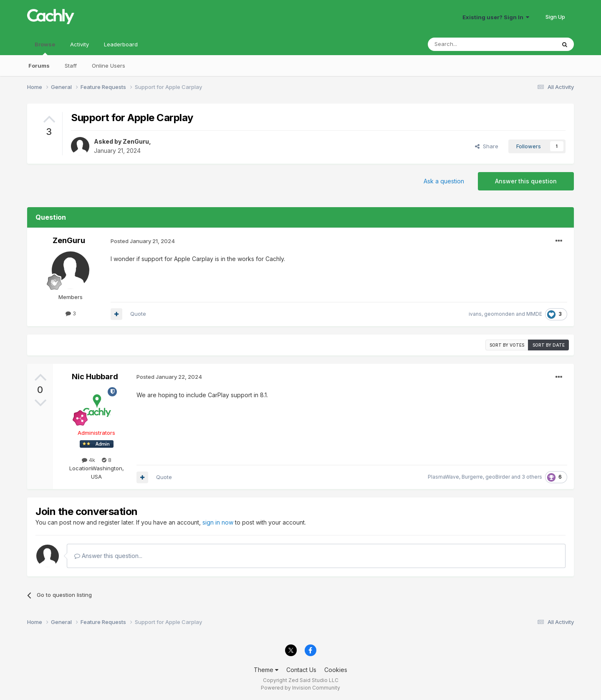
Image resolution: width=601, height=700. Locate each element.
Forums (39, 66)
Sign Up (555, 17)
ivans (475, 314)
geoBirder (498, 477)
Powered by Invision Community (300, 688)
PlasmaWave (443, 477)
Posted (143, 241)
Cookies (336, 670)
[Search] (470, 44)
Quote (138, 314)
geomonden (499, 314)
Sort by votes (507, 345)
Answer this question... (108, 556)
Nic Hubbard (95, 377)
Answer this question (526, 181)
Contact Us (301, 670)
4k (88, 460)
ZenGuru (136, 141)
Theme (266, 670)
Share (487, 146)
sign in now (218, 522)
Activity (80, 44)
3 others (532, 477)
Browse (45, 48)
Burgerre (472, 477)
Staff (71, 66)
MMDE (534, 314)
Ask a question (444, 181)
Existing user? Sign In (496, 17)
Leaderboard (121, 44)
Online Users (109, 66)
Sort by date (549, 345)
